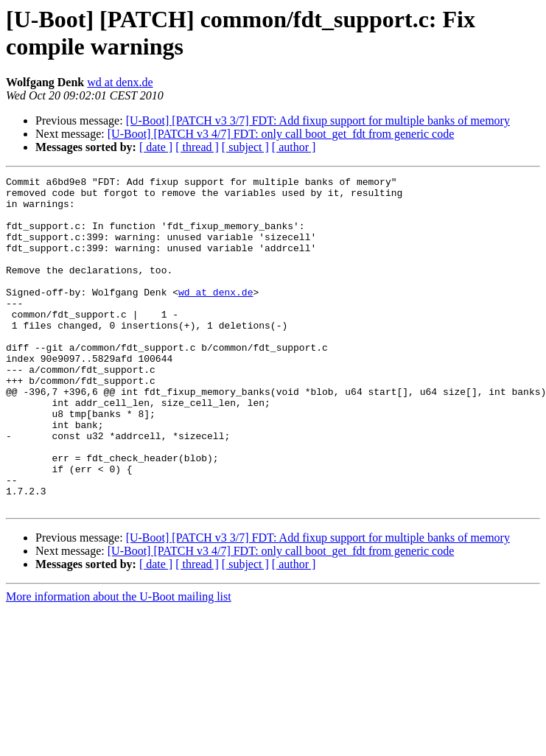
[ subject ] (245, 147)
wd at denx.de (120, 82)
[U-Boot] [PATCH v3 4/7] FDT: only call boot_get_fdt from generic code (281, 134)
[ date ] (156, 147)
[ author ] (294, 147)
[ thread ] (197, 147)
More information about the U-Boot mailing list (119, 663)
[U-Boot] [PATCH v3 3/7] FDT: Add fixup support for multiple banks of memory (318, 120)
